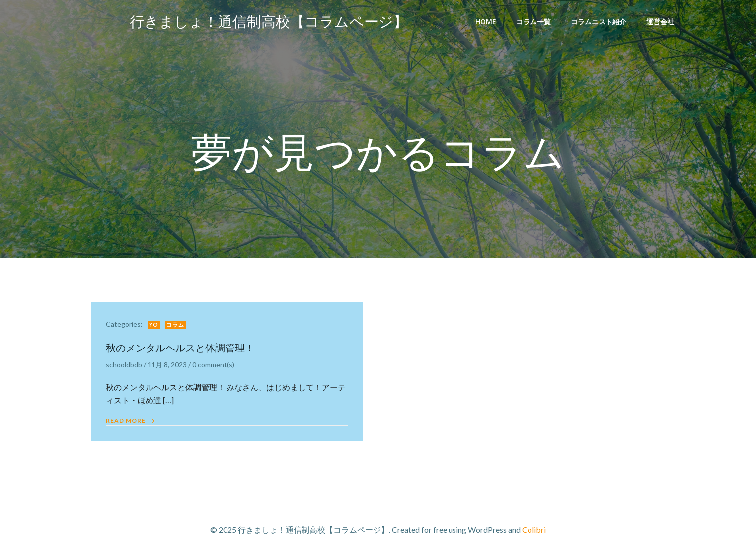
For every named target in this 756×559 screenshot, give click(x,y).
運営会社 (660, 22)
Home (486, 22)
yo (154, 324)
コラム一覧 (533, 22)
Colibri (534, 529)
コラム (175, 324)
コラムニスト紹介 (599, 22)
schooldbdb (124, 365)
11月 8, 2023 (167, 365)
